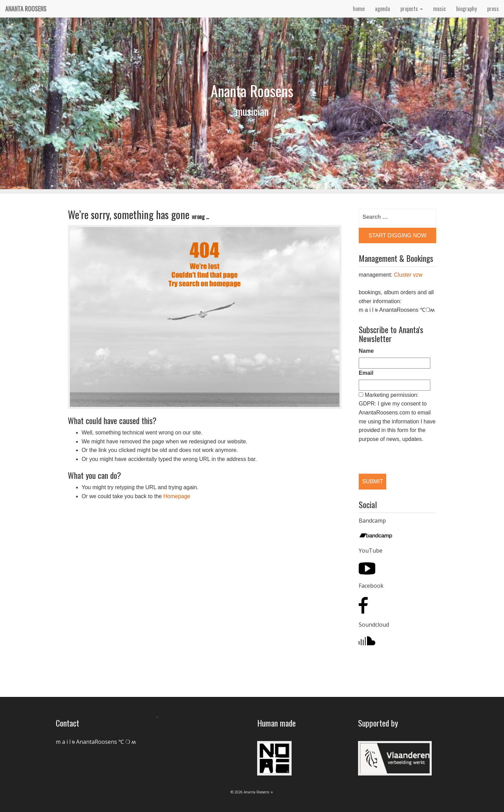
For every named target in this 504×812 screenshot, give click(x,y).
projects (412, 9)
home (359, 9)
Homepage (177, 496)
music (439, 9)
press (493, 9)
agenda (382, 9)
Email (366, 373)
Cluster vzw (408, 275)
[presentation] (394, 453)
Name (366, 351)
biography (466, 9)
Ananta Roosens (26, 9)
